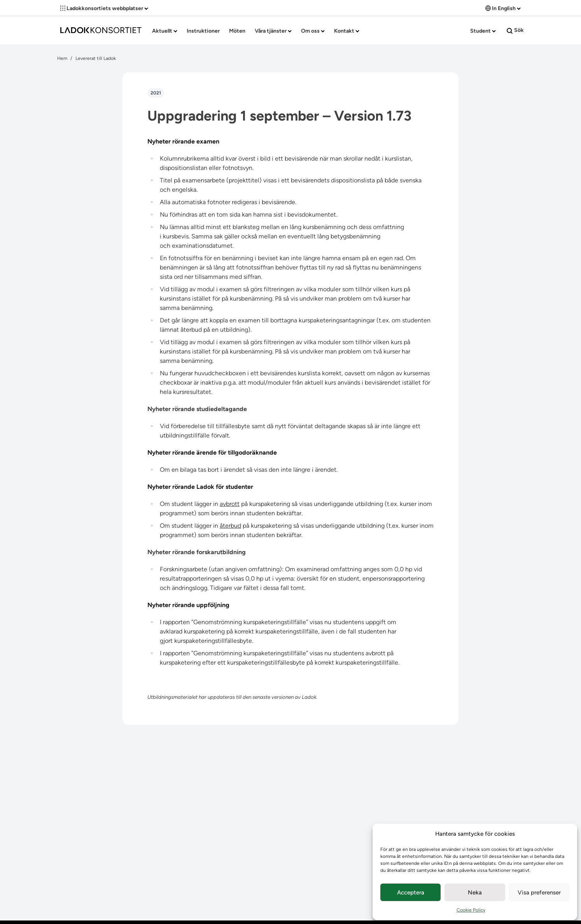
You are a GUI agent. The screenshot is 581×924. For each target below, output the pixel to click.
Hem (62, 58)
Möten (237, 31)
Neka (475, 892)
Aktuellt (165, 31)
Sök (515, 30)
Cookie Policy (471, 910)
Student (483, 31)
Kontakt (347, 31)
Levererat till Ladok (96, 58)
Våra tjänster (273, 31)
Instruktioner (203, 31)
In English (503, 8)
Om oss (313, 31)
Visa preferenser (539, 892)
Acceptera (411, 892)
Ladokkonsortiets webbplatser (104, 8)
